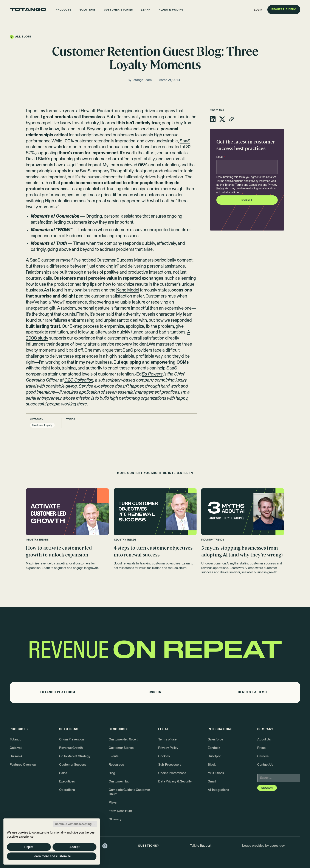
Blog (112, 773)
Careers (263, 756)
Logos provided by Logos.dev (263, 846)
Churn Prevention (71, 739)
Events (114, 756)
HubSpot (214, 756)
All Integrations (218, 790)
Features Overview (23, 765)
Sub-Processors (170, 765)
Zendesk (214, 748)
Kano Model (128, 290)
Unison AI (17, 756)
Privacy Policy (258, 181)
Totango (15, 739)
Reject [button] (29, 847)
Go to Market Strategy (75, 756)
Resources (116, 765)
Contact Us (265, 765)
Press (261, 748)
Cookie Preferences (172, 773)
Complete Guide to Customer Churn (129, 792)
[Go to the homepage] (28, 9)
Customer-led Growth (124, 739)
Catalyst (16, 748)
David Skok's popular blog (50, 159)
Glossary (115, 819)
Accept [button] (75, 847)
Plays (113, 803)
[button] (64, 10)
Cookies (164, 756)
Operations (67, 790)
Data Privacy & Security (175, 782)
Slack (212, 765)
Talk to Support (201, 846)
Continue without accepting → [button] (75, 824)
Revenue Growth (71, 748)
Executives (67, 782)
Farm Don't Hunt (120, 811)
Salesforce (215, 739)
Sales (63, 773)
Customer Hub (119, 782)
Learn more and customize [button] (52, 856)
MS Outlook (216, 773)
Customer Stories (121, 748)
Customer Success (73, 765)
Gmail (212, 782)
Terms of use (167, 739)
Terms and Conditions (230, 181)
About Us (264, 739)
